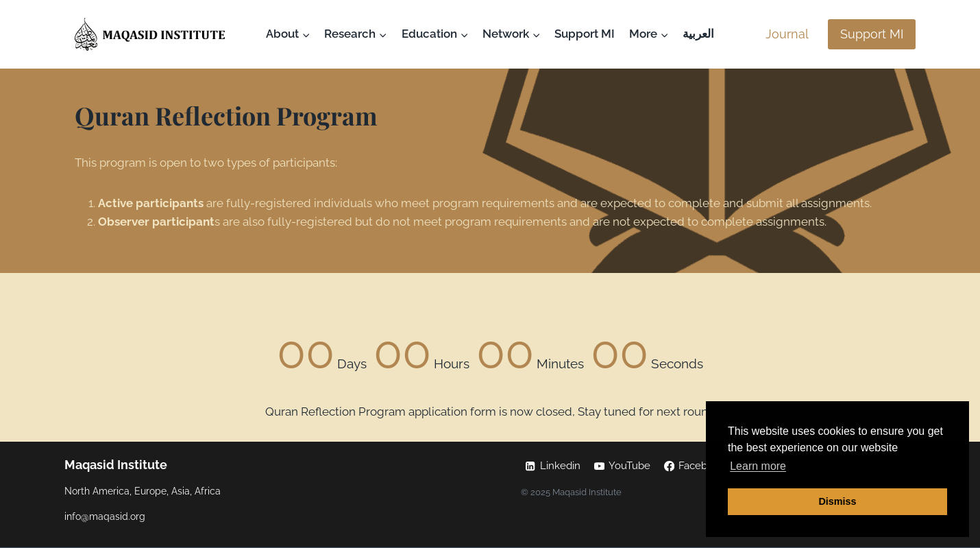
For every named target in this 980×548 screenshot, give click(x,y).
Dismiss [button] (837, 501)
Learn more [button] (758, 466)
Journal (787, 34)
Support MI (585, 34)
